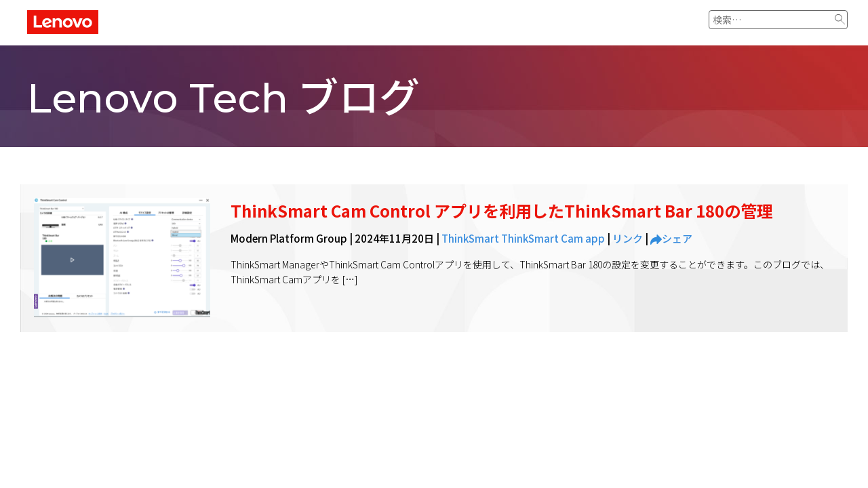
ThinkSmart (470, 238)
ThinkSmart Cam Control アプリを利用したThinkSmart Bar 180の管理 (502, 210)
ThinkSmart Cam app (553, 238)
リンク (628, 238)
